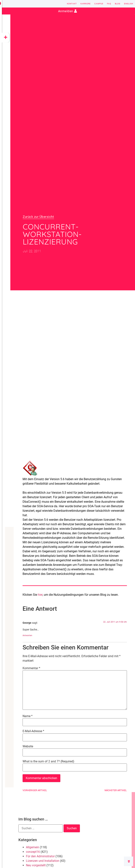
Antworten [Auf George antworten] (27, 635)
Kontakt (72, 4)
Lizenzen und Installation (43, 861)
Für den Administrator (40, 856)
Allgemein (33, 847)
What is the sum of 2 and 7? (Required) (48, 761)
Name (28, 716)
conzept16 (33, 852)
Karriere (86, 4)
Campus (99, 4)
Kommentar (31, 668)
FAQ (109, 4)
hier (40, 595)
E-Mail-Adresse (33, 731)
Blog (118, 4)
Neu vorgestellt (36, 865)
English (129, 4)
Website (28, 746)
